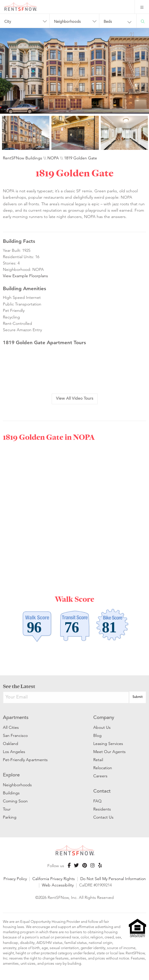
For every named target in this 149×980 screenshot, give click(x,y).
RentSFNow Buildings (23, 158)
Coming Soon (15, 801)
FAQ (97, 801)
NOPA (53, 158)
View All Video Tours (75, 399)
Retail (98, 760)
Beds (108, 22)
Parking (10, 817)
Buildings (11, 793)
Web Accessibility (58, 885)
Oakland (11, 744)
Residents (102, 809)
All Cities (11, 727)
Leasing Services (108, 744)
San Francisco (15, 735)
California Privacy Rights (54, 879)
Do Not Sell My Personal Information (113, 879)
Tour (7, 809)
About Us (102, 727)
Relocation (103, 768)
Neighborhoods (67, 22)
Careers (100, 776)
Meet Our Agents (109, 752)
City (8, 22)
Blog (97, 735)
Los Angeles (14, 752)
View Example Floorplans (25, 276)
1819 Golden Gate (81, 158)
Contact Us (103, 817)
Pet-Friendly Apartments (25, 760)
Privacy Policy (15, 879)
